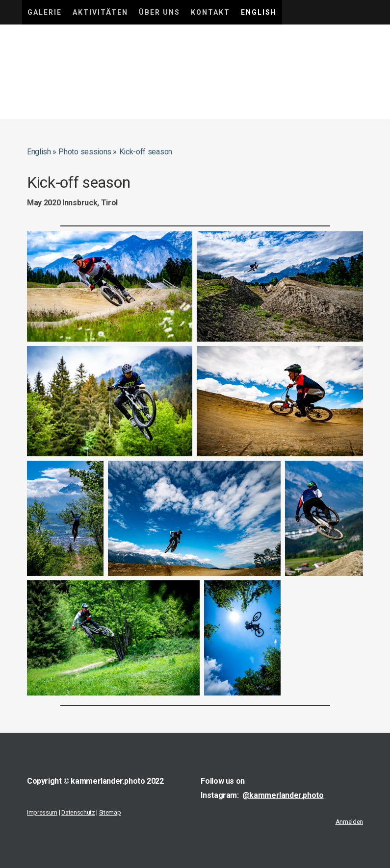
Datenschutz (78, 812)
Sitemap (110, 812)
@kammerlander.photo (283, 795)
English (259, 12)
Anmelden (349, 822)
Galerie (45, 12)
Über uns (159, 12)
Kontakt (210, 12)
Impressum (42, 812)
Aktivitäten (100, 12)
